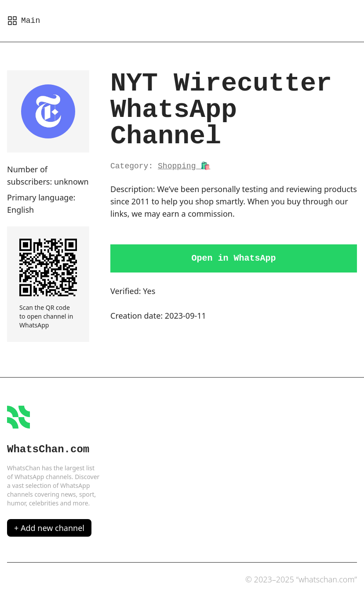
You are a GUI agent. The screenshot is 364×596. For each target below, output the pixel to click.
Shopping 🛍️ (184, 166)
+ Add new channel (49, 528)
